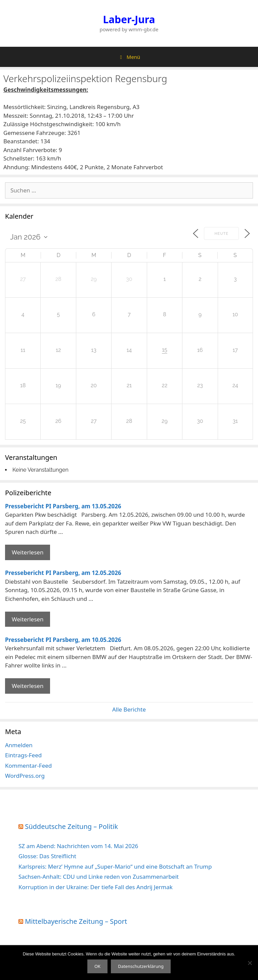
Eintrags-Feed (23, 755)
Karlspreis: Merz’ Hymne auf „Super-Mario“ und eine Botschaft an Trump (115, 866)
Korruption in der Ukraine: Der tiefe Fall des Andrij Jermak (96, 887)
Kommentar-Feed (28, 766)
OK (97, 966)
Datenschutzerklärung (141, 966)
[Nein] (250, 963)
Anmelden (19, 745)
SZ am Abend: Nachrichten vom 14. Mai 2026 (78, 846)
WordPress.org (25, 776)
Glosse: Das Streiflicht (47, 856)
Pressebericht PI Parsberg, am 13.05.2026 (63, 506)
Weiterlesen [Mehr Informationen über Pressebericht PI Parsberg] (28, 552)
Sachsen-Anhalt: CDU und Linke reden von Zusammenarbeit (99, 877)
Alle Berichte (129, 709)
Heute (221, 234)
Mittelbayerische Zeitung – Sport (76, 921)
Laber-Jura (129, 19)
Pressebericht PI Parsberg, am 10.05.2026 (63, 640)
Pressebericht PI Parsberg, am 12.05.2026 (63, 573)
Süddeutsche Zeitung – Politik (71, 826)
